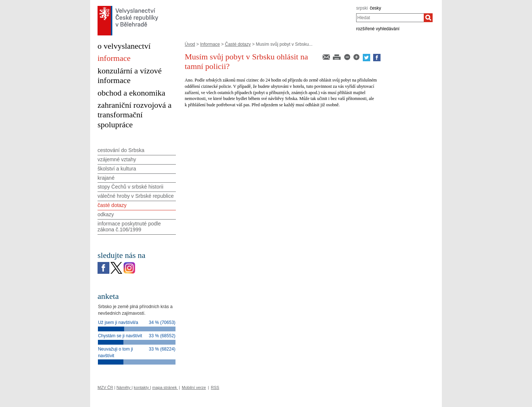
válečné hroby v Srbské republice (136, 196)
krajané (106, 178)
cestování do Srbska (121, 150)
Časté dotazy (238, 44)
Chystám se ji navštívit (120, 336)
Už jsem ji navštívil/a (118, 323)
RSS (215, 387)
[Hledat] (428, 18)
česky (376, 8)
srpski (362, 8)
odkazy (106, 214)
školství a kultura (117, 169)
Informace (210, 44)
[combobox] (390, 18)
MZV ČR (105, 387)
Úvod (190, 44)
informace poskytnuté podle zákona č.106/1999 (129, 227)
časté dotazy (112, 205)
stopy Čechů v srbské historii (130, 187)
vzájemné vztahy (117, 159)
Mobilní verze (194, 387)
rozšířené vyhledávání (378, 29)
